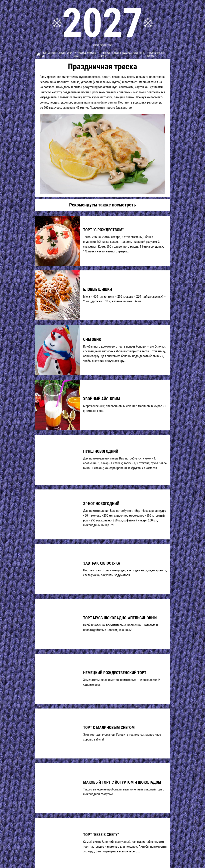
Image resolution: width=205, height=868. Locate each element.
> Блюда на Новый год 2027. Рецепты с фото (122, 54)
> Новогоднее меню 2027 (85, 54)
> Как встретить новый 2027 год (56, 54)
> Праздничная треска (155, 54)
